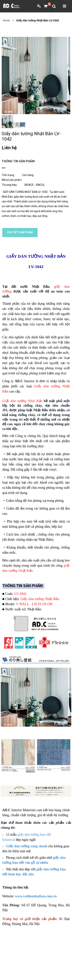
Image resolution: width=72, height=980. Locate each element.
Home (6, 20)
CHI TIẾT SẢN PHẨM (20, 232)
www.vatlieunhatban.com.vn (36, 896)
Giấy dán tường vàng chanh (27, 846)
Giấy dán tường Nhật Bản (40, 599)
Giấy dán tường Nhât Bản (22, 401)
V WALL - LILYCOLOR (34, 604)
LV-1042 (20, 594)
